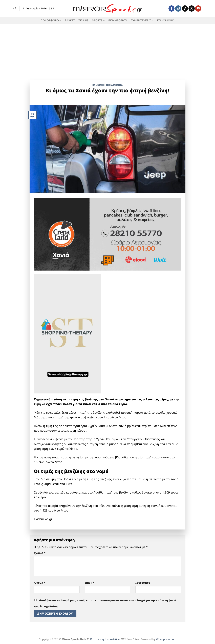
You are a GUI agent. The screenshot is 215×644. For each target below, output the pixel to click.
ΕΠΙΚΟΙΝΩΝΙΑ (166, 21)
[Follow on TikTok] (185, 8)
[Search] (15, 8)
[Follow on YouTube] (198, 8)
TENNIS (83, 21)
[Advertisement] (107, 49)
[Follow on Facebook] (171, 8)
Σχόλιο (40, 553)
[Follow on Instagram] (178, 8)
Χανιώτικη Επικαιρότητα (108, 85)
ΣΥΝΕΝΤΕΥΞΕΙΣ (142, 21)
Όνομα (40, 583)
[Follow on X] (191, 8)
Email (90, 583)
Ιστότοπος (143, 583)
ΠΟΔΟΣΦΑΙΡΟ (51, 21)
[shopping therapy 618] (68, 333)
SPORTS (98, 21)
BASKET (70, 21)
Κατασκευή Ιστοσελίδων (105, 639)
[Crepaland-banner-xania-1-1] (107, 234)
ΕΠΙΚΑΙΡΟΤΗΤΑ (118, 21)
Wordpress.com (166, 639)
